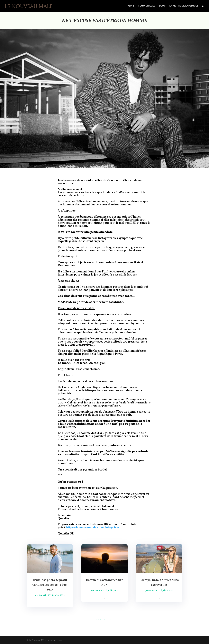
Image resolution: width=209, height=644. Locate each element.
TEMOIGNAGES (147, 6)
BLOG (162, 6)
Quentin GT (45, 595)
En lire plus (105, 620)
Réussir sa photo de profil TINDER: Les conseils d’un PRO (50, 585)
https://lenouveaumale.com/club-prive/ (93, 528)
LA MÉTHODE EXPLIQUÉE (184, 6)
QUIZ (131, 6)
